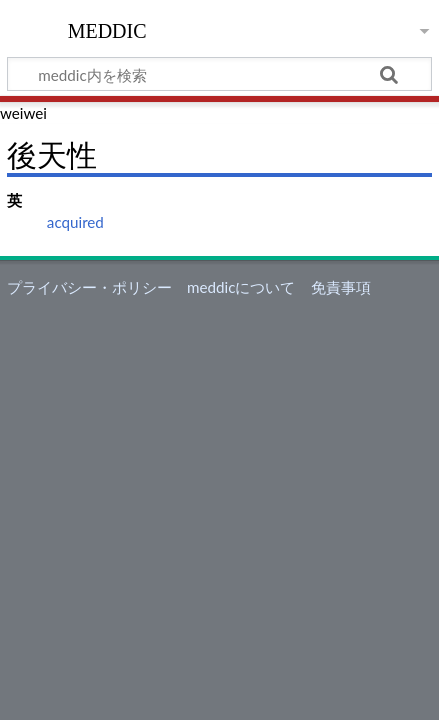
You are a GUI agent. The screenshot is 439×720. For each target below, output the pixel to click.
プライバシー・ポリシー (89, 287)
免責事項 (341, 287)
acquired (75, 222)
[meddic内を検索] (219, 74)
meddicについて (241, 287)
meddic (107, 29)
